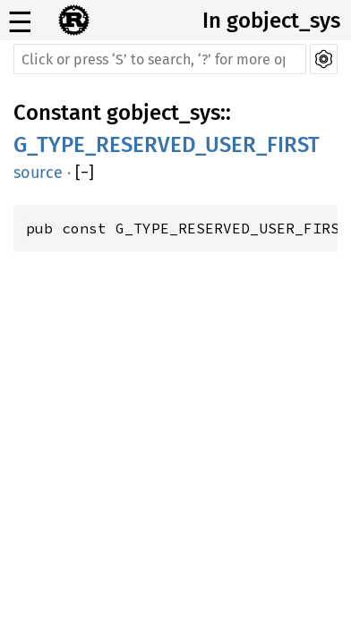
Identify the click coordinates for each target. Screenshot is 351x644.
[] (85, 173)
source (38, 173)
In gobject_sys (271, 21)
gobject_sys (163, 113)
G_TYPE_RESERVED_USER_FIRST (167, 145)
